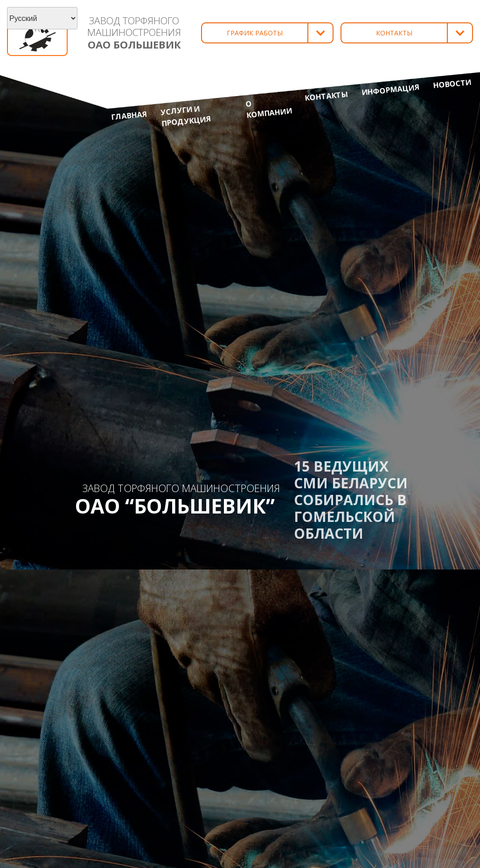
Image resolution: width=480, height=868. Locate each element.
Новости (452, 83)
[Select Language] (42, 18)
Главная (129, 115)
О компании (269, 109)
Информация (390, 90)
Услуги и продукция (185, 116)
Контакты (326, 96)
